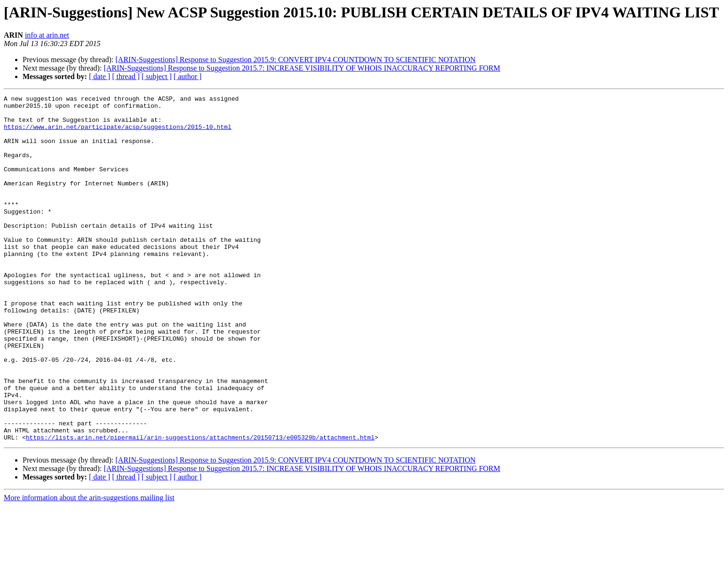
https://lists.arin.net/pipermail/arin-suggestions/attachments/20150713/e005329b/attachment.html (200, 506)
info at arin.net (47, 35)
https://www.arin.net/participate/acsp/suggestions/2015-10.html (118, 134)
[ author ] (188, 76)
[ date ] (100, 76)
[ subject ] (157, 76)
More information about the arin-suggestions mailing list (89, 567)
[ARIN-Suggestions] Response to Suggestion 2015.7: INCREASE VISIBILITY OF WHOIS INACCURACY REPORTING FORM (302, 68)
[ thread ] (126, 76)
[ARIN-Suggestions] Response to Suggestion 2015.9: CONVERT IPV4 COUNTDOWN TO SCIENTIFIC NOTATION (295, 60)
